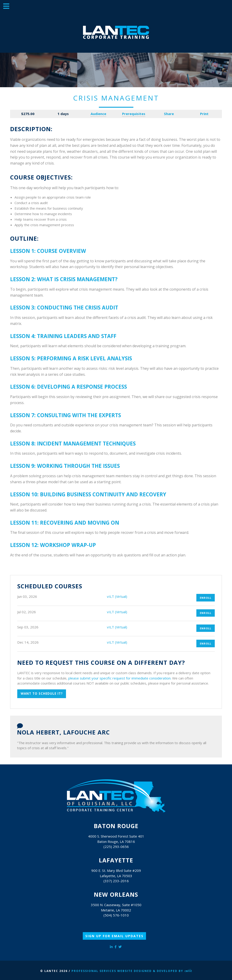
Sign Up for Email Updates (114, 936)
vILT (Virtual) (117, 596)
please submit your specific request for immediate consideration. (120, 678)
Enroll (206, 598)
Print (204, 114)
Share (169, 114)
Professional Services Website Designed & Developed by (132, 971)
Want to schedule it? (42, 694)
